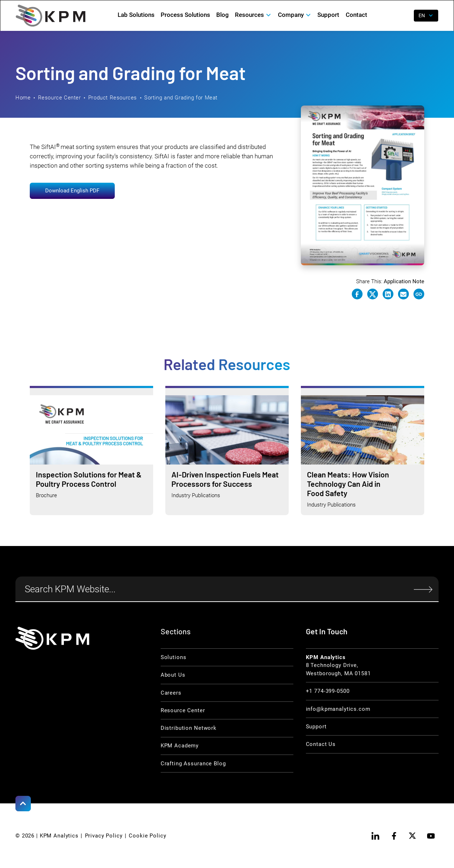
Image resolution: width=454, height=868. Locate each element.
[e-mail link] (403, 294)
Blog (223, 15)
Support (328, 15)
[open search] (403, 16)
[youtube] (431, 836)
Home (23, 98)
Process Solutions (185, 15)
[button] (254, 15)
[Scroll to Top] (23, 804)
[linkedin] (376, 836)
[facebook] (394, 836)
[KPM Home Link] (52, 638)
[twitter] (413, 836)
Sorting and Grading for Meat (181, 98)
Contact (356, 15)
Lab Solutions (136, 15)
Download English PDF (72, 191)
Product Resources (113, 98)
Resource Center (60, 98)
